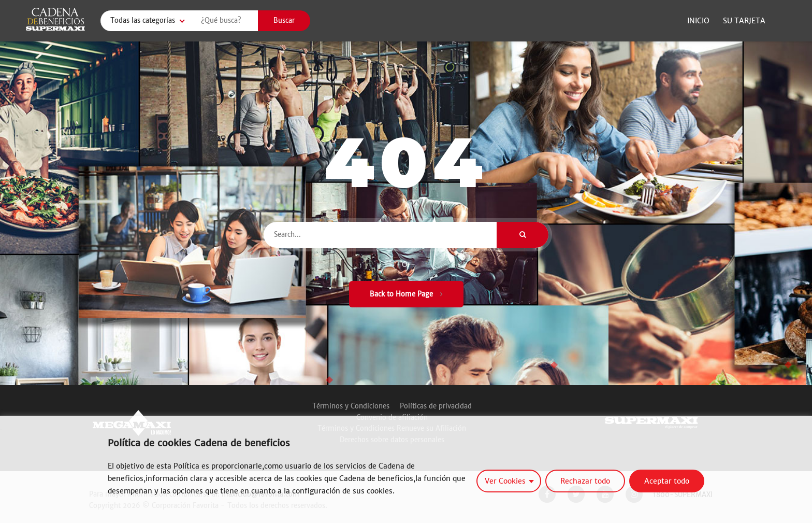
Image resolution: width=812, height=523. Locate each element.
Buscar (284, 20)
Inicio (698, 21)
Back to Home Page (406, 294)
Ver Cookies (505, 481)
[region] (406, 469)
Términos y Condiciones (351, 406)
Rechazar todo (585, 481)
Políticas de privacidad (436, 406)
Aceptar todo (667, 481)
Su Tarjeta (744, 21)
